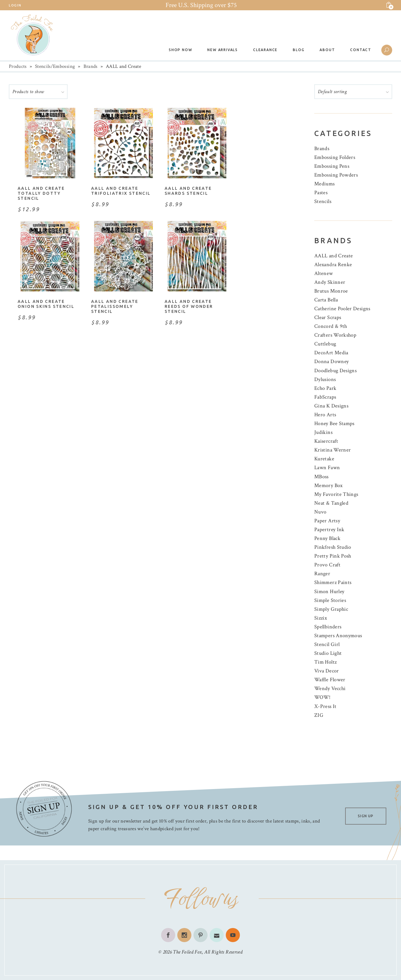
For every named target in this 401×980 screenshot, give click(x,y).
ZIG (319, 715)
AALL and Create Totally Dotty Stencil (41, 193)
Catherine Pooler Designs (342, 309)
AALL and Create (334, 256)
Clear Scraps (328, 317)
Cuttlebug (325, 344)
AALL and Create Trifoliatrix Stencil (121, 191)
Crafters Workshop (335, 335)
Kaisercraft (326, 441)
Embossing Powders (336, 175)
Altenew (324, 273)
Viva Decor (327, 671)
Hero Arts (325, 415)
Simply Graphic (331, 609)
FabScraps (325, 397)
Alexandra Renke (333, 265)
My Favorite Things (336, 494)
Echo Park (325, 388)
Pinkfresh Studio (333, 547)
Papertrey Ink (329, 530)
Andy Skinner (330, 282)
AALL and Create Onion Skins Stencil (46, 304)
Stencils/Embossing (55, 66)
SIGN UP (366, 816)
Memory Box (329, 485)
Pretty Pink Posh (333, 556)
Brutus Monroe (331, 291)
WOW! (322, 697)
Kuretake (324, 459)
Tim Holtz (325, 662)
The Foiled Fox (187, 952)
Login (15, 5)
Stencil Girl (327, 644)
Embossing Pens (332, 166)
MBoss (321, 477)
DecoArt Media (331, 353)
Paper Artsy (327, 521)
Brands (91, 66)
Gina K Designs (331, 406)
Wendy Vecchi (330, 688)
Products (18, 66)
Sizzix (321, 618)
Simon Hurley (329, 591)
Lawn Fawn (327, 468)
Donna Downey (331, 361)
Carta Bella (326, 300)
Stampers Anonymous (338, 636)
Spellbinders (328, 627)
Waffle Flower (330, 680)
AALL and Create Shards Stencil (188, 191)
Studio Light (328, 653)
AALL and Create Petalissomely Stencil (115, 306)
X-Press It (325, 706)
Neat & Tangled (331, 503)
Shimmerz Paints (333, 582)
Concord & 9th (331, 326)
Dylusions (325, 379)
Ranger (322, 574)
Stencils (323, 201)
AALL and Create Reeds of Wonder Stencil (189, 306)
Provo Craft (327, 565)
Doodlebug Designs (335, 371)
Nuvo (320, 512)
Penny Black (327, 538)
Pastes (321, 193)
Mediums (325, 184)
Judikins (323, 432)
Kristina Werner (333, 450)
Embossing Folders (335, 157)
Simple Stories (330, 600)
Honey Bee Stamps (334, 423)
